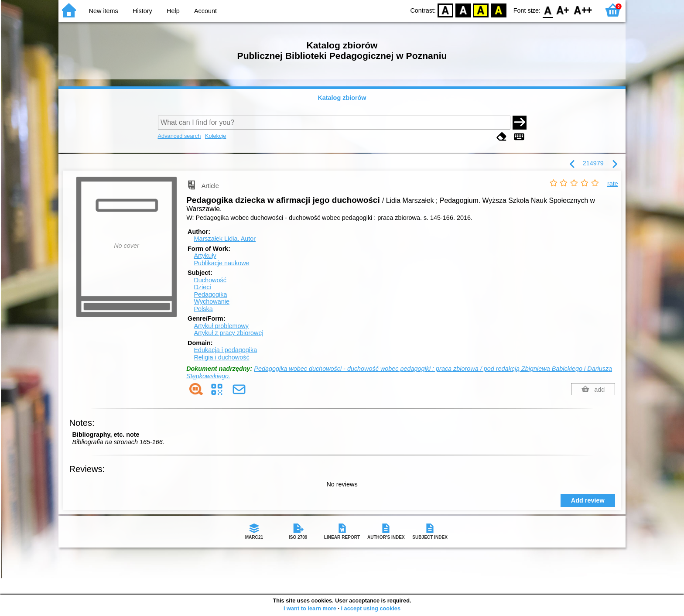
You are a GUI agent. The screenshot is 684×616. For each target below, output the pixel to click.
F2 (583, 10)
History (142, 11)
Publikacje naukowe (221, 263)
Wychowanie (211, 301)
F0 (548, 10)
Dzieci (202, 287)
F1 (563, 10)
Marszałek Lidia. (225, 239)
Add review (588, 500)
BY (498, 10)
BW (463, 10)
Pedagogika (210, 294)
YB (481, 10)
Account (205, 11)
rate (613, 184)
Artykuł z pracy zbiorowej (228, 333)
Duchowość (210, 280)
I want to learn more (310, 608)
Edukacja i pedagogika (225, 350)
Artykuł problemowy (221, 326)
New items (104, 11)
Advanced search (180, 136)
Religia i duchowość (221, 357)
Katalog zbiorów (342, 98)
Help (173, 11)
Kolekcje (215, 136)
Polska (203, 309)
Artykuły (205, 256)
